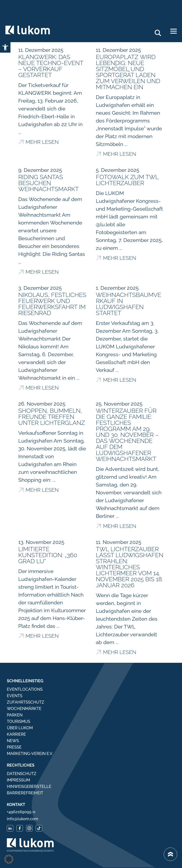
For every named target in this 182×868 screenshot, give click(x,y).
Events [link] (15, 696)
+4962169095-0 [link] (21, 812)
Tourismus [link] (18, 721)
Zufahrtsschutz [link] (26, 702)
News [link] (13, 741)
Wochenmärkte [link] (24, 709)
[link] (5, 47)
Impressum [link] (18, 780)
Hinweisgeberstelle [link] (29, 786)
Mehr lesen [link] (42, 142)
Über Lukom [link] (20, 728)
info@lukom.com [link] (22, 819)
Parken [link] (15, 715)
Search (160, 31)
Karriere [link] (16, 734)
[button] (9, 859)
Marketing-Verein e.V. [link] (30, 754)
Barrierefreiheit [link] (25, 793)
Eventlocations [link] (25, 689)
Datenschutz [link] (22, 774)
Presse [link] (14, 747)
